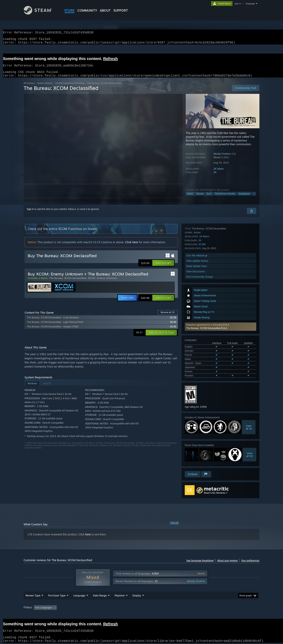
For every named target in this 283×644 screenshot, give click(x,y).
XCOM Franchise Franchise (70, 88)
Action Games (45, 88)
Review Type (33, 594)
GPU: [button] (208, 606)
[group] (141, 607)
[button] (221, 271)
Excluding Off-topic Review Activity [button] (83, 606)
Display (137, 594)
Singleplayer (244, 198)
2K (215, 177)
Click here (132, 247)
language (250, 4)
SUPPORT (121, 10)
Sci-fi (209, 198)
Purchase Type (57, 594)
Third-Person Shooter (225, 198)
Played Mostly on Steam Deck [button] (142, 606)
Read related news (197, 446)
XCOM (202, 424)
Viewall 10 (249, 390)
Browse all (168, 317)
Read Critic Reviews (215, 489)
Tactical (200, 198)
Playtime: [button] (113, 606)
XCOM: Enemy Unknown (102, 283)
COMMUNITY (87, 10)
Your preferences (250, 557)
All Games (29, 88)
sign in (238, 4)
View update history (197, 440)
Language (79, 594)
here (88, 530)
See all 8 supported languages (201, 312)
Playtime (120, 594)
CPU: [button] (195, 606)
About (105, 10)
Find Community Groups (200, 456)
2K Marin (219, 173)
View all (174, 519)
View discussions (196, 451)
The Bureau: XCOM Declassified (68, 283)
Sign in (30, 214)
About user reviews (227, 557)
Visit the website (197, 435)
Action (190, 198)
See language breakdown (200, 557)
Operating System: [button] (175, 606)
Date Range (100, 594)
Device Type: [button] (225, 606)
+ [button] (254, 198)
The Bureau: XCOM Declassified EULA (207, 272)
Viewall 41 (249, 362)
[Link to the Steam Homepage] (41, 13)
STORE (69, 10)
